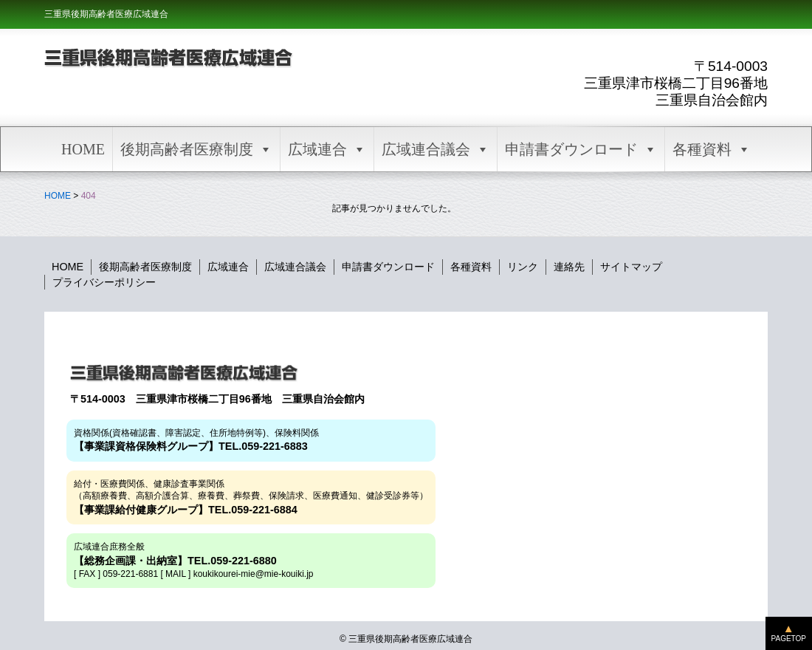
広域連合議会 (436, 149)
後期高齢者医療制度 (196, 149)
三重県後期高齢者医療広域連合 (106, 14)
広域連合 (327, 149)
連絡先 (569, 267)
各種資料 (712, 149)
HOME (83, 149)
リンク (523, 267)
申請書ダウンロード (581, 149)
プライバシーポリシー (104, 282)
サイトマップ (631, 267)
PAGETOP (789, 639)
